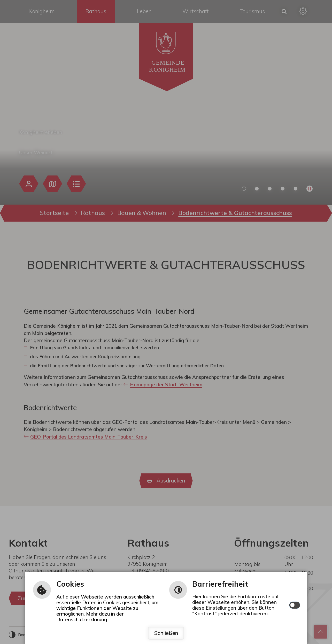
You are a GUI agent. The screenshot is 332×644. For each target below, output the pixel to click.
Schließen (166, 633)
